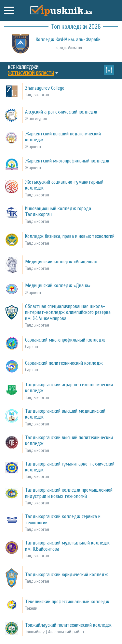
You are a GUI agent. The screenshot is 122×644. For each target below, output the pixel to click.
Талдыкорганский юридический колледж (67, 575)
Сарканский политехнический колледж (64, 363)
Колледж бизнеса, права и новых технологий (70, 236)
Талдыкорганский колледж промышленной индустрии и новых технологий (69, 493)
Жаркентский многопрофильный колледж (67, 161)
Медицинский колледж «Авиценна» (61, 262)
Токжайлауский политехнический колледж (68, 625)
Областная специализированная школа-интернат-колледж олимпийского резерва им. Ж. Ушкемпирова (68, 312)
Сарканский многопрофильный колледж (65, 340)
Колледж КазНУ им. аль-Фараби (68, 39)
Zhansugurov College (45, 88)
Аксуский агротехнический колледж (61, 112)
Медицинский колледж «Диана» (58, 285)
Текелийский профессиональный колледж (67, 602)
